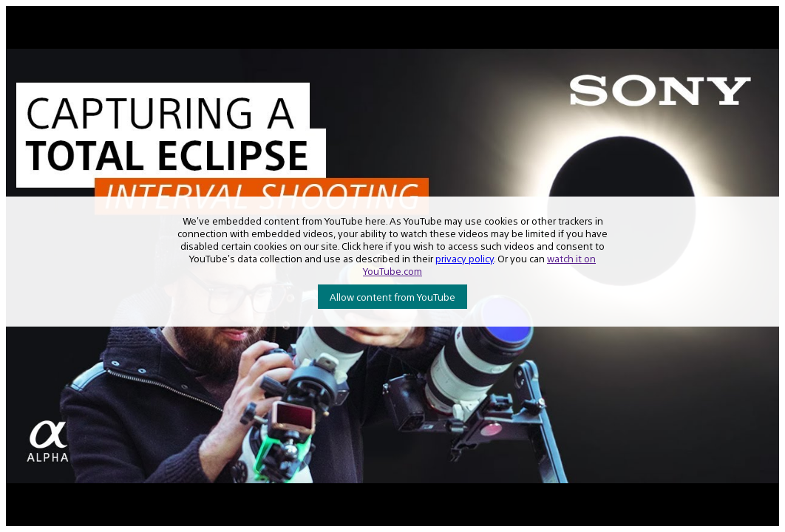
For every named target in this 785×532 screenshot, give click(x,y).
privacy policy (465, 258)
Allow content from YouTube (392, 297)
